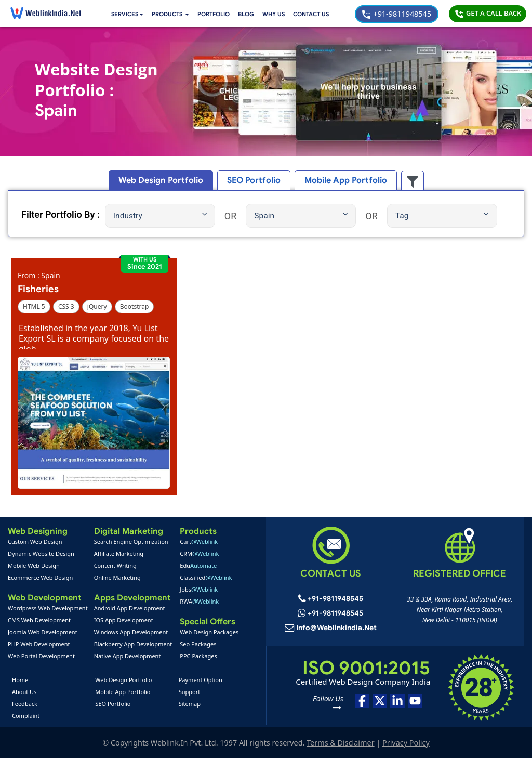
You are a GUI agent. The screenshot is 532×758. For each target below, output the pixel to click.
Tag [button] (442, 215)
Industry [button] (160, 215)
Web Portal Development (41, 656)
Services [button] (128, 14)
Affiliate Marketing (119, 553)
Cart (199, 541)
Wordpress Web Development (48, 608)
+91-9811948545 (397, 14)
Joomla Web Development (43, 632)
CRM (199, 553)
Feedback (25, 704)
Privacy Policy (406, 743)
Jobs (199, 589)
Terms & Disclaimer (340, 743)
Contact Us (318, 14)
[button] (174, 14)
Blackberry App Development (133, 644)
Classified (206, 577)
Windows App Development (131, 632)
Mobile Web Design (34, 565)
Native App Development (128, 656)
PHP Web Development (39, 644)
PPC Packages (198, 656)
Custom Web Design (35, 541)
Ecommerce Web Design (40, 577)
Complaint (26, 716)
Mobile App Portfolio (123, 692)
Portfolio (218, 14)
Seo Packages (198, 644)
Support (190, 692)
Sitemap (190, 704)
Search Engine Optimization (131, 541)
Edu (198, 565)
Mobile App (341, 180)
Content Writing (115, 565)
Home (20, 680)
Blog (251, 14)
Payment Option (201, 680)
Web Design (166, 180)
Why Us (279, 14)
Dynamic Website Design (41, 553)
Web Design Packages (209, 632)
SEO (254, 180)
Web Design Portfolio (123, 680)
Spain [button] (301, 215)
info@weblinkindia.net (337, 628)
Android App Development (130, 608)
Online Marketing (117, 577)
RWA (199, 601)
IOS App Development (124, 620)
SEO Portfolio (113, 704)
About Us (24, 692)
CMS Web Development (39, 620)
